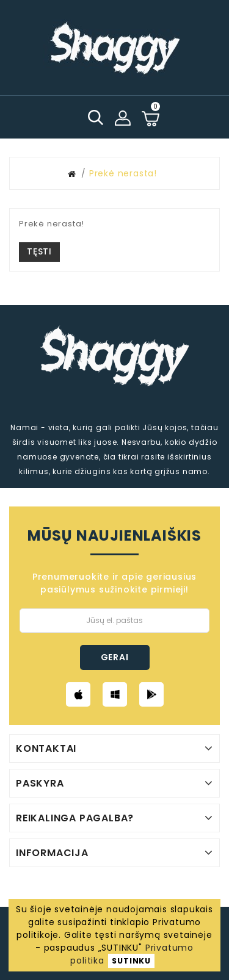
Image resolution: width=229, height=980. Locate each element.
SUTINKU (131, 961)
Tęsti (39, 251)
